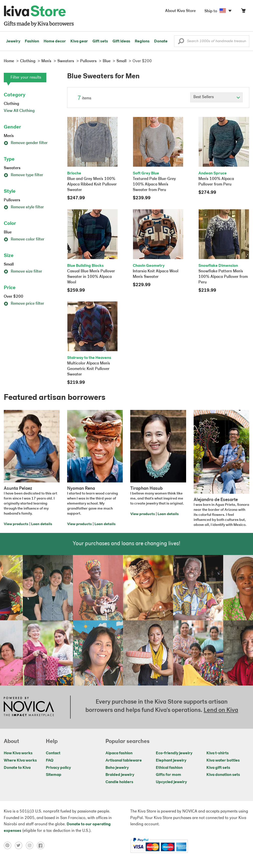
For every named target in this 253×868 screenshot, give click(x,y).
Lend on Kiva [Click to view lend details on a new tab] (221, 710)
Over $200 (14, 297)
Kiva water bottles (223, 761)
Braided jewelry (120, 775)
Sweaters (12, 168)
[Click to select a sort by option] (216, 97)
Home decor (55, 41)
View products (16, 524)
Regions (142, 41)
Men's (9, 136)
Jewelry (13, 41)
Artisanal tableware (124, 761)
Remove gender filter (26, 143)
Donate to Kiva (17, 768)
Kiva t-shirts (218, 753)
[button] (181, 42)
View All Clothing (19, 111)
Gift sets (100, 41)
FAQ (50, 761)
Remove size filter (23, 272)
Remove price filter (24, 304)
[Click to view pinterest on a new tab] (9, 845)
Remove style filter (24, 207)
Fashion (32, 41)
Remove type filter (23, 175)
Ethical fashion (169, 768)
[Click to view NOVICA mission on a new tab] (29, 707)
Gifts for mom (168, 775)
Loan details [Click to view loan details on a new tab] (42, 524)
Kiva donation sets (223, 775)
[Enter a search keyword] (212, 41)
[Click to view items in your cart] (243, 12)
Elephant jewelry (171, 761)
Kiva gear (79, 41)
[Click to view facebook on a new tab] (42, 845)
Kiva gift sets (218, 768)
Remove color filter (24, 239)
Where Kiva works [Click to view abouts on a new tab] (20, 761)
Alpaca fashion (119, 753)
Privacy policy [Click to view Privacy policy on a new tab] (58, 768)
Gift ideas (121, 41)
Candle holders (119, 782)
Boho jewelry (117, 768)
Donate (161, 41)
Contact (53, 753)
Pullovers (12, 200)
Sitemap (54, 775)
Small (9, 265)
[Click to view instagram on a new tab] (31, 845)
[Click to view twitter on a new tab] (20, 845)
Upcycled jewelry (171, 782)
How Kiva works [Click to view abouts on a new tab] (18, 753)
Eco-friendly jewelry (174, 753)
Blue (8, 232)
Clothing (11, 104)
